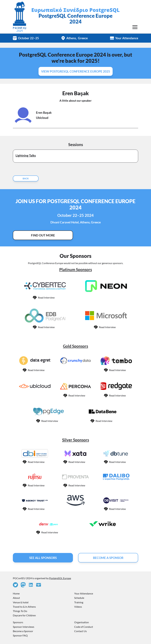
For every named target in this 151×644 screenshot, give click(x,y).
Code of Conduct (84, 627)
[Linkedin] (31, 585)
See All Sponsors (43, 558)
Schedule (79, 598)
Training (79, 602)
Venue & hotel (21, 602)
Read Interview (46, 297)
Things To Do (20, 611)
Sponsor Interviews (24, 627)
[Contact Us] (39, 585)
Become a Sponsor (23, 631)
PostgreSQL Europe (60, 578)
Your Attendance (127, 38)
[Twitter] (15, 585)
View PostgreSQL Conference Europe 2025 (76, 71)
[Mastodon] (23, 585)
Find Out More (43, 235)
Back (26, 178)
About (16, 598)
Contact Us (80, 631)
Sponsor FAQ (20, 635)
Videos (78, 607)
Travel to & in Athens (24, 607)
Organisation (82, 622)
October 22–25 (28, 38)
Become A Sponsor (108, 558)
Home (16, 593)
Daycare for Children (24, 615)
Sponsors (18, 622)
